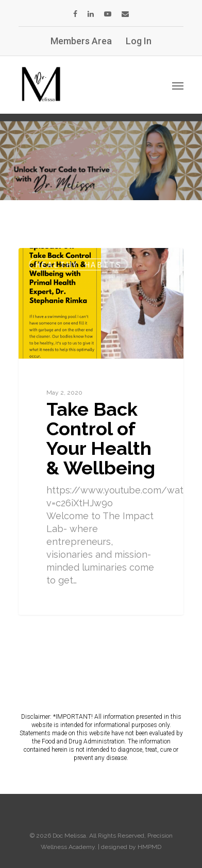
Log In (139, 41)
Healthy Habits (78, 264)
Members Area (81, 41)
